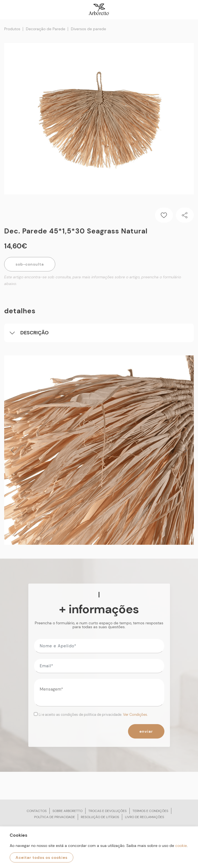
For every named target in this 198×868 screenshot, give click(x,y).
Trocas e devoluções (107, 811)
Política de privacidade (55, 817)
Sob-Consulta (30, 264)
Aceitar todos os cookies (42, 857)
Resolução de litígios (100, 817)
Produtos (12, 29)
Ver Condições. (136, 715)
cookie (181, 846)
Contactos (37, 811)
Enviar (146, 731)
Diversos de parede (88, 29)
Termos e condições (150, 811)
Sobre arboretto (67, 811)
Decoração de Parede (46, 29)
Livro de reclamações (145, 817)
